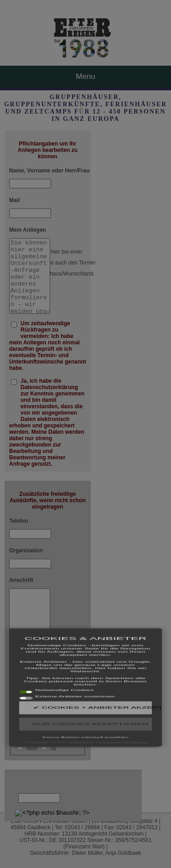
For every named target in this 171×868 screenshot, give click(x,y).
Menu (85, 76)
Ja (53, 748)
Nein (32, 748)
